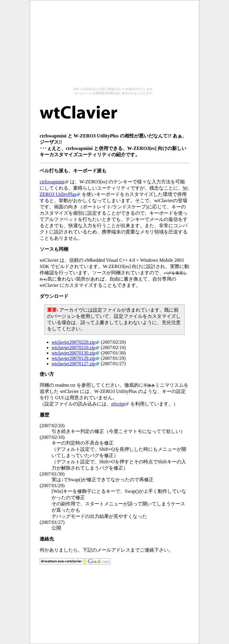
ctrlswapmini (52, 182)
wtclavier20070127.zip (74, 364)
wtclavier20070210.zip (74, 347)
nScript (118, 404)
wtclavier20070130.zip (74, 353)
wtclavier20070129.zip (74, 358)
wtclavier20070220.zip (74, 342)
